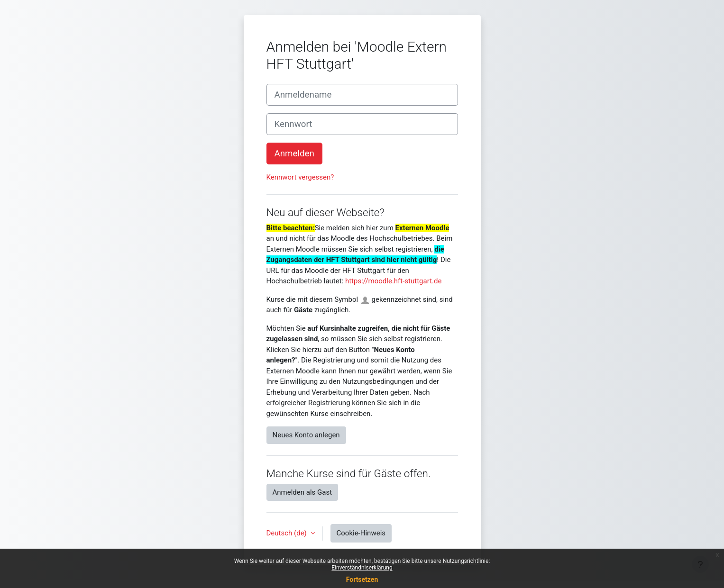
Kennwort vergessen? (300, 177)
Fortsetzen (362, 579)
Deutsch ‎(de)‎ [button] (288, 533)
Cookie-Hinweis (361, 533)
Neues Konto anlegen (306, 435)
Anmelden (294, 154)
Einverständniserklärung (362, 568)
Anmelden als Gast (302, 492)
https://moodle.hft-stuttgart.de (393, 281)
